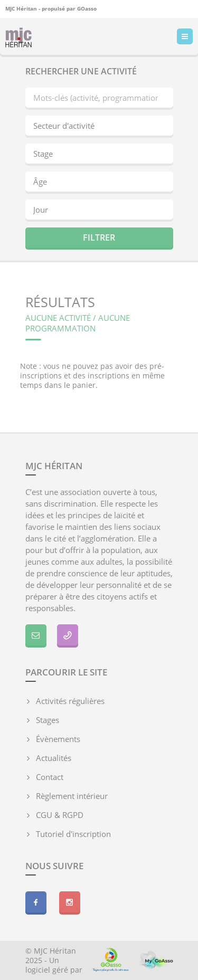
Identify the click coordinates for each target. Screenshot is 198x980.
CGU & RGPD (60, 815)
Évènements (58, 739)
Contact (50, 777)
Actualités (54, 758)
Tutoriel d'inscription (73, 834)
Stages (48, 720)
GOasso (87, 8)
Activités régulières (70, 701)
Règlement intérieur (72, 796)
